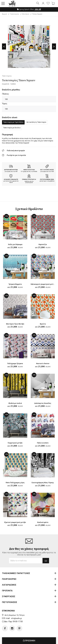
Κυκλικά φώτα (43, 522)
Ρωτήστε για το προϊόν (16, 155)
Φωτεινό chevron (43, 364)
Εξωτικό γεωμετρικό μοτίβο (15, 522)
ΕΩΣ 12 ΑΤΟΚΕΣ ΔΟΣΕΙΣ (47, 170)
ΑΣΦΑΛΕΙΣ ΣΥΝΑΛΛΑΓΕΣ (11, 179)
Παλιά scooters (43, 443)
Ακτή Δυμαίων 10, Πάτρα (14, 615)
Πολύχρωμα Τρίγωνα (15, 364)
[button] (3, 4)
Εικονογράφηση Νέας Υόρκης (43, 483)
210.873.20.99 (29, 183)
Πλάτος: (6, 94)
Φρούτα (43, 324)
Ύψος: (5, 104)
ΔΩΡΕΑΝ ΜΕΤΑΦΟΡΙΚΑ (11, 170)
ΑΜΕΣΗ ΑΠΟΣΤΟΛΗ (29, 170)
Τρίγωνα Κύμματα (15, 284)
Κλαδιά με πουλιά (15, 403)
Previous (4, 47)
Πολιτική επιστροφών (16, 151)
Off (38, 9)
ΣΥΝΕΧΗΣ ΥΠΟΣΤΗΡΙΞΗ (29, 179)
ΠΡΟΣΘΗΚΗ (29, 641)
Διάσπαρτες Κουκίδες (43, 403)
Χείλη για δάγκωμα (15, 244)
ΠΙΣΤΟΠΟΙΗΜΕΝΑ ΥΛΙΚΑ (47, 179)
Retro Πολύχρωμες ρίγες (15, 483)
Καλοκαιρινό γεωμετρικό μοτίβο (43, 284)
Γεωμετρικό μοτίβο (15, 443)
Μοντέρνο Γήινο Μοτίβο (15, 324)
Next (54, 47)
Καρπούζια (43, 244)
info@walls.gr (16, 618)
